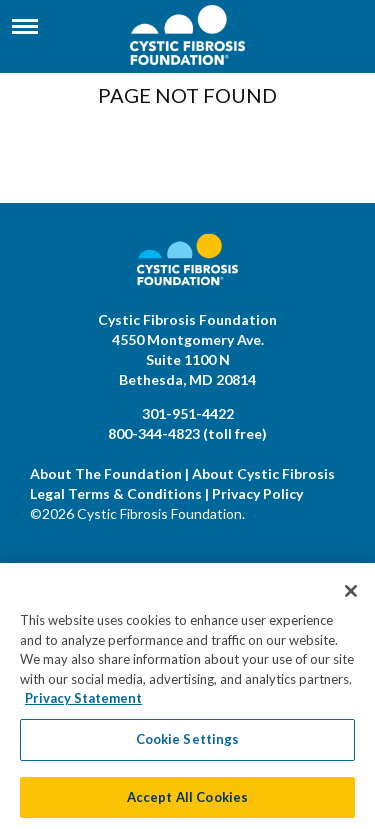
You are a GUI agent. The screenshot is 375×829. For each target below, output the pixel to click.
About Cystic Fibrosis (263, 473)
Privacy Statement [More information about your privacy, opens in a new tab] (83, 704)
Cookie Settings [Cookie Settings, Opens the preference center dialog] (188, 744)
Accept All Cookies (187, 802)
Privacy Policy (257, 493)
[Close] (351, 597)
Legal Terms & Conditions (116, 493)
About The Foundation (106, 473)
